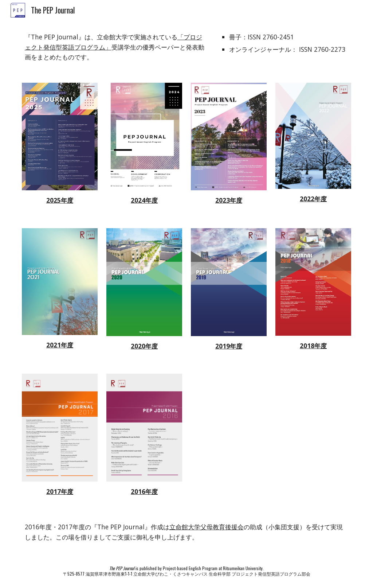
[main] (116, 47)
